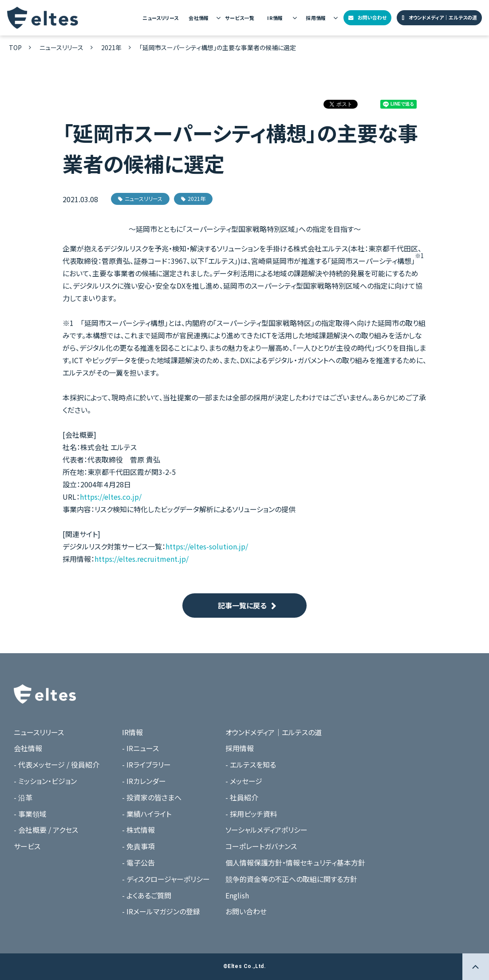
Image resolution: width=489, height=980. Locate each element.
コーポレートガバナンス (261, 846)
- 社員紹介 (242, 797)
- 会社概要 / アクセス (46, 830)
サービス (27, 846)
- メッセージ (244, 781)
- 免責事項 (138, 846)
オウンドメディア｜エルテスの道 (443, 17)
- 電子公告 (138, 862)
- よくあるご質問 (147, 895)
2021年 (111, 47)
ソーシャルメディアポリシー (266, 830)
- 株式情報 (138, 830)
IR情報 (275, 18)
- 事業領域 (30, 814)
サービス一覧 (240, 18)
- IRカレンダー (144, 781)
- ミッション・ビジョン (45, 781)
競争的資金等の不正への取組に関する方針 (291, 879)
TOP (15, 47)
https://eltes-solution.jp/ (207, 546)
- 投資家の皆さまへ (152, 797)
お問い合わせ (372, 17)
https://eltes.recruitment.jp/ (142, 559)
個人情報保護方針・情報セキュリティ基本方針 (295, 862)
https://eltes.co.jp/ (111, 497)
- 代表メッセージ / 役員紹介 (57, 764)
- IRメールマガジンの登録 (161, 911)
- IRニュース (140, 748)
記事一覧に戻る (242, 605)
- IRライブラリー (146, 764)
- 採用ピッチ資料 (251, 814)
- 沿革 (23, 797)
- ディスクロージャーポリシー (166, 879)
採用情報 (316, 18)
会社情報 (199, 18)
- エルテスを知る (251, 764)
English (237, 895)
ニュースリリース (160, 18)
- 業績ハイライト (147, 814)
